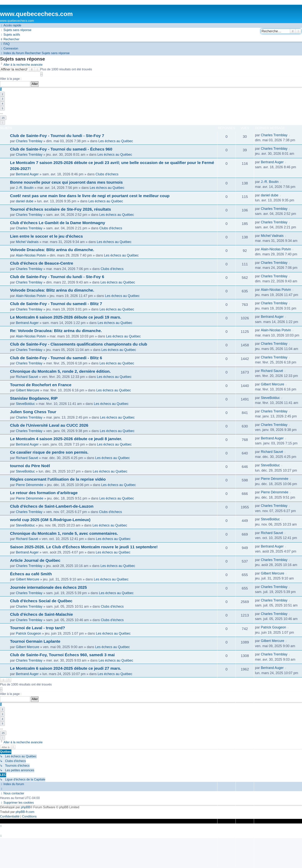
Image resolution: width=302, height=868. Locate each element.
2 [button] (2, 94)
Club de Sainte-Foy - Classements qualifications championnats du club (79, 344)
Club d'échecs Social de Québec (41, 601)
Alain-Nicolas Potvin (31, 255)
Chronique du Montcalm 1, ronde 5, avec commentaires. (64, 533)
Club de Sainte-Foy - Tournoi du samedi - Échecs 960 (61, 149)
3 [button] (2, 99)
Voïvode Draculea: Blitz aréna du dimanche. (52, 250)
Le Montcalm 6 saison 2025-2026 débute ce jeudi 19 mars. (66, 317)
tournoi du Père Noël (30, 466)
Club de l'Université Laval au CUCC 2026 (49, 425)
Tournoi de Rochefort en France (41, 385)
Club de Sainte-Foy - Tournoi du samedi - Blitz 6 (56, 358)
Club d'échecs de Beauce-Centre (42, 263)
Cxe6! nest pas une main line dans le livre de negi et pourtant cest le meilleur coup (90, 196)
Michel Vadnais (27, 242)
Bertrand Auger (27, 174)
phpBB (26, 807)
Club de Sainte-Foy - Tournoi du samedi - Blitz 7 (56, 304)
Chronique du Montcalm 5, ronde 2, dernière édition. (60, 371)
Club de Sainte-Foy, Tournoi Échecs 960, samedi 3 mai (62, 655)
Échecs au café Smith (31, 574)
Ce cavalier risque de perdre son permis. (49, 452)
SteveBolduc (25, 404)
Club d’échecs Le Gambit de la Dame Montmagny (58, 223)
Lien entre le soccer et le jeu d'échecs (46, 236)
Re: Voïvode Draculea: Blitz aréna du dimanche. (56, 331)
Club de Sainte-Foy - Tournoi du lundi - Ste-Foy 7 (57, 136)
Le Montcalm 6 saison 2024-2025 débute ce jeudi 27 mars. (66, 668)
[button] (42, 74)
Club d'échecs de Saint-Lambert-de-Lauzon (52, 506)
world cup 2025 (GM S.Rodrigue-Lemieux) (50, 520)
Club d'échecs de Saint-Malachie (41, 614)
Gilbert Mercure (27, 390)
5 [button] (2, 108)
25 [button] (3, 118)
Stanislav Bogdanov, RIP (34, 398)
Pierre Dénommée (30, 485)
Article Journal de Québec (35, 560)
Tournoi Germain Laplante (35, 641)
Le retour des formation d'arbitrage (44, 493)
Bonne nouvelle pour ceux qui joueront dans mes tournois (66, 182)
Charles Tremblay (29, 141)
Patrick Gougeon (28, 633)
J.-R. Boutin (25, 188)
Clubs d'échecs (107, 174)
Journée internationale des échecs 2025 (48, 587)
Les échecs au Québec (116, 141)
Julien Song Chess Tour (33, 412)
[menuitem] (16, 30)
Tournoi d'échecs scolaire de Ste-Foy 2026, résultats (60, 209)
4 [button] (2, 103)
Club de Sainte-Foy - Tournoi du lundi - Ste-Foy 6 (57, 277)
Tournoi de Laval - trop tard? (38, 628)
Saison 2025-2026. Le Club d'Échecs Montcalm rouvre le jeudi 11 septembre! (84, 547)
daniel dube (25, 201)
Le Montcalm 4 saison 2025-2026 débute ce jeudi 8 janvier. (66, 439)
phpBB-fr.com (25, 812)
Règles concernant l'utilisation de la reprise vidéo (58, 479)
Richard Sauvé (27, 377)
